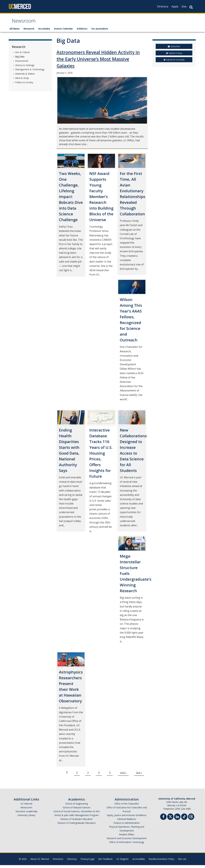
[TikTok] (184, 819)
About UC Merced (40, 862)
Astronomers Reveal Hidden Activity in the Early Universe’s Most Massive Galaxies (98, 62)
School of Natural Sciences (77, 810)
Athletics (82, 32)
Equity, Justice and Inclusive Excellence (127, 818)
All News (15, 32)
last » (139, 775)
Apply (175, 6)
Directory (163, 6)
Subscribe (174, 49)
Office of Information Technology (127, 845)
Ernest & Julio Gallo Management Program (77, 818)
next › (123, 775)
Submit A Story (174, 56)
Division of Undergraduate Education (77, 826)
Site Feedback (105, 862)
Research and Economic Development (127, 841)
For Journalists (100, 32)
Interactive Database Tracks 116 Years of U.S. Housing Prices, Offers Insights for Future (101, 456)
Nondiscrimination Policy (161, 862)
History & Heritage (25, 68)
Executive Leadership (26, 814)
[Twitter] (170, 819)
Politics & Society (24, 85)
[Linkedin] (177, 820)
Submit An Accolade (174, 63)
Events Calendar (64, 32)
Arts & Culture (23, 55)
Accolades (44, 32)
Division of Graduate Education (76, 822)
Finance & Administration (127, 826)
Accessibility (139, 862)
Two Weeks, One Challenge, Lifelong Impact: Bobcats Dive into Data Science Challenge (71, 199)
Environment (22, 64)
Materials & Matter (25, 77)
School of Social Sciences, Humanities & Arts (77, 814)
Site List (182, 862)
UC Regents (123, 862)
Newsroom (26, 23)
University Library (26, 818)
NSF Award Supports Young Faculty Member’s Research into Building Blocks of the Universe (101, 199)
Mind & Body (22, 81)
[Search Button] (191, 7)
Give (184, 6)
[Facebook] (163, 820)
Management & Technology (30, 72)
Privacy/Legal (87, 862)
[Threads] (191, 819)
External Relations (127, 822)
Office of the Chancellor (127, 807)
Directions (58, 862)
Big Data (20, 59)
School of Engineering (76, 807)
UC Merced (26, 807)
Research (29, 32)
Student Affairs (127, 837)
